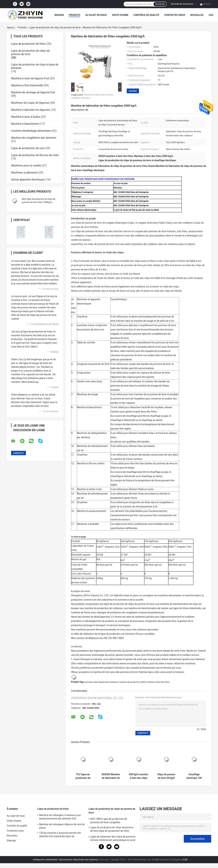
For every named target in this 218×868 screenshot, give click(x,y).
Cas (211, 15)
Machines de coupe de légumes (30, 103)
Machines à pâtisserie (24, 173)
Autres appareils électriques (28, 180)
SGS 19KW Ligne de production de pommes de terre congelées (109, 821)
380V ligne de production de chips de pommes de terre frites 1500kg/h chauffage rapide (38, 202)
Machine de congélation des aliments (34, 138)
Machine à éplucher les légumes (31, 110)
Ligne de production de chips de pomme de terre (55, 27)
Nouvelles (197, 15)
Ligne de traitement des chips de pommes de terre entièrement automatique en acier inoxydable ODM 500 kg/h (113, 839)
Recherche (160, 4)
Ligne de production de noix (28, 148)
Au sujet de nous (96, 15)
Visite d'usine (120, 15)
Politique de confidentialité (45, 860)
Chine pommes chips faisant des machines (78, 860)
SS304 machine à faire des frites (155, 682)
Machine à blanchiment (25, 124)
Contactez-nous (175, 15)
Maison (59, 15)
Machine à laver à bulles (26, 117)
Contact (133, 91)
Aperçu (11, 27)
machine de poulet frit (129, 682)
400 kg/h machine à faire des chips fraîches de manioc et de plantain (139, 776)
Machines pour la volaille (26, 166)
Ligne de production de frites (28, 44)
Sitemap (11, 841)
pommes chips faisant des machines (101, 682)
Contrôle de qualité (146, 15)
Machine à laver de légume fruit (30, 78)
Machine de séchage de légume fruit (33, 92)
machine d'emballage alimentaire (31, 131)
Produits (75, 15)
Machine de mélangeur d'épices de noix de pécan (62, 826)
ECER (185, 860)
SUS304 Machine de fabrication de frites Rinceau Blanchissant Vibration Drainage (111, 776)
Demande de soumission (182, 4)
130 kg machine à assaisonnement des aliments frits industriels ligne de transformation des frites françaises (60, 835)
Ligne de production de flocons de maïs (35, 155)
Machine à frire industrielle (27, 85)
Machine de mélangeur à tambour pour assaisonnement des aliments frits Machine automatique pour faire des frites (62, 817)
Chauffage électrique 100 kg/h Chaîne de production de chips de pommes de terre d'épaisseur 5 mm (194, 776)
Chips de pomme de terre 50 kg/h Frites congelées (166, 776)
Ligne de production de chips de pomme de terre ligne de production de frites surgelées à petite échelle (112, 830)
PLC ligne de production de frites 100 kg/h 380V (83, 776)
